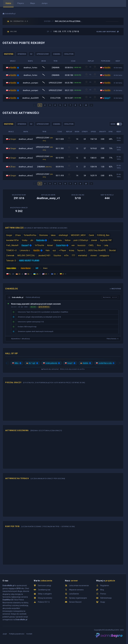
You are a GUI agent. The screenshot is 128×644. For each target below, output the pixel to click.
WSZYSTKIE (9, 54)
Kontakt (29, 634)
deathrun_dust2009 (30, 98)
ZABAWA (57, 54)
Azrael (50, 245)
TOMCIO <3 (11, 250)
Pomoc (103, 594)
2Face (13, 167)
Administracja (106, 598)
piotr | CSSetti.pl (81, 240)
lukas (53, 235)
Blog (102, 590)
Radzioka (40, 240)
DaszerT (25, 245)
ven (73, 245)
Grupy (103, 602)
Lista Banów (74, 594)
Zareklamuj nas (44, 590)
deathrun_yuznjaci (30, 83)
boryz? (107, 98)
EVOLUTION (69, 54)
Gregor (13, 139)
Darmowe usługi (44, 586)
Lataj (106, 245)
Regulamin (105, 586)
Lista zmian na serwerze (79, 586)
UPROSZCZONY (43, 54)
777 (73, 255)
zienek (94, 240)
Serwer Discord (75, 602)
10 (86, 105)
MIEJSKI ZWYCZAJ (26, 255)
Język (5, 634)
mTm (66, 255)
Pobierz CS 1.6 (44, 602)
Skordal (112, 250)
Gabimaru (58, 240)
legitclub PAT (106, 240)
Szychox (57, 255)
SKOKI (113, 124)
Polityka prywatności (17, 634)
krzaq (72, 250)
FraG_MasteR (12, 245)
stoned (93, 255)
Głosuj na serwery (45, 598)
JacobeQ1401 (44, 255)
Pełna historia (113, 339)
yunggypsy (104, 255)
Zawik (91, 235)
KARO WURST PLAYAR (29, 261)
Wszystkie (115, 289)
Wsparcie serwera (76, 590)
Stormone (44, 235)
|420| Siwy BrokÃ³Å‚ (97, 250)
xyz (54, 250)
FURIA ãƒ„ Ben (103, 235)
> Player (62, 250)
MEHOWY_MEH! (78, 235)
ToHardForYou (30, 235)
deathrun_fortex (30, 68)
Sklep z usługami (45, 594)
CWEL (91, 245)
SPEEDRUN (22, 54)
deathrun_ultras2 (26, 139)
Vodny (25, 240)
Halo (48, 250)
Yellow (68, 240)
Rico (99, 245)
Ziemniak (10, 255)
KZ (31, 54)
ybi (32, 240)
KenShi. (13, 68)
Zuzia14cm (61, 245)
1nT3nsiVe (39, 245)
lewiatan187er (12, 240)
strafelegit (63, 235)
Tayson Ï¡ (81, 250)
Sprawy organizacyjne (78, 598)
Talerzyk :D (11, 261)
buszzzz (82, 245)
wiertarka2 (83, 255)
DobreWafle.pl (9, 14)
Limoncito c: (25, 250)
